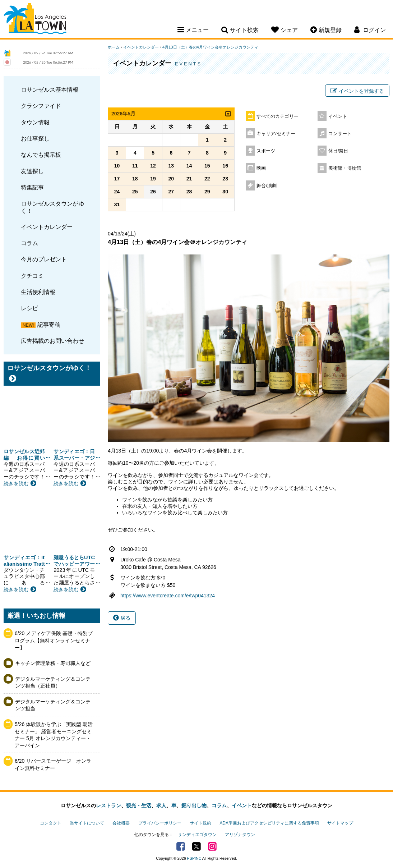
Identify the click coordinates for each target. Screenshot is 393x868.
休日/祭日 (338, 151)
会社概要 (121, 823)
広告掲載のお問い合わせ (52, 341)
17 (117, 179)
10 (117, 166)
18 (135, 179)
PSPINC (194, 858)
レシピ (29, 308)
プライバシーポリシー (160, 823)
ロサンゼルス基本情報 (50, 89)
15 (207, 166)
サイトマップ (340, 823)
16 (225, 166)
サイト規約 (200, 823)
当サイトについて (87, 823)
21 (189, 179)
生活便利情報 (38, 292)
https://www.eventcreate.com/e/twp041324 (168, 596)
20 (171, 179)
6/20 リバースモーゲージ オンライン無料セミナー (53, 764)
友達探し (32, 171)
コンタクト (51, 823)
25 (135, 192)
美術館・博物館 (345, 168)
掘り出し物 (194, 805)
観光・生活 (139, 805)
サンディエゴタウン (197, 835)
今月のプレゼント (44, 259)
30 (225, 192)
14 (189, 166)
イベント (338, 116)
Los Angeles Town (35, 20)
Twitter (196, 846)
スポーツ (266, 151)
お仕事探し (35, 138)
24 (117, 192)
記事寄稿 (49, 325)
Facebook (181, 846)
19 (153, 179)
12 (153, 166)
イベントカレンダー (47, 227)
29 (207, 192)
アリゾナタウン (240, 835)
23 (225, 179)
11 (135, 166)
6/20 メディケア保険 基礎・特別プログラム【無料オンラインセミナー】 (54, 640)
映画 (261, 168)
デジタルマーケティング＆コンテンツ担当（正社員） (53, 683)
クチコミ (32, 276)
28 (189, 192)
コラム (29, 243)
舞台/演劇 (267, 186)
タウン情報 (35, 122)
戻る (122, 618)
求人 (161, 805)
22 (207, 179)
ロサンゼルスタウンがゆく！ (52, 207)
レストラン (108, 805)
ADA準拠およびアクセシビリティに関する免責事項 (269, 823)
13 (171, 166)
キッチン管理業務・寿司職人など (53, 663)
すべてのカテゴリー (278, 116)
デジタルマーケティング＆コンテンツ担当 (53, 705)
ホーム (114, 47)
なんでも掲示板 (41, 155)
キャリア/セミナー (276, 134)
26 (153, 192)
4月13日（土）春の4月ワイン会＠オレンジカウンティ (210, 47)
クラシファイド (41, 106)
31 (117, 205)
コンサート (340, 134)
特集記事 (32, 187)
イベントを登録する (357, 91)
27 (171, 192)
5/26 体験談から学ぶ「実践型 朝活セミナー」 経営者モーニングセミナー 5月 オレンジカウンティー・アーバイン (54, 735)
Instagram (212, 846)
